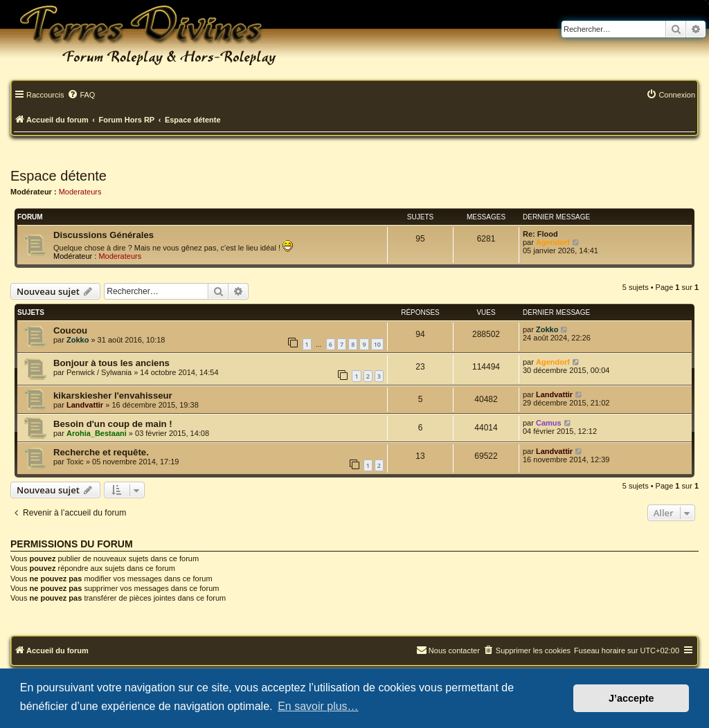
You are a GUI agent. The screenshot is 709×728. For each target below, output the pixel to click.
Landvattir (85, 405)
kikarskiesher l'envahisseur (113, 395)
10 (377, 344)
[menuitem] (81, 95)
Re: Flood (540, 234)
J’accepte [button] (631, 698)
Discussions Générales (104, 235)
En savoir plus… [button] (318, 706)
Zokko (78, 340)
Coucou (70, 330)
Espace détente (59, 176)
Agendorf (553, 242)
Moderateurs (80, 192)
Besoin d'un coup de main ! (113, 424)
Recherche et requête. (101, 452)
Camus (549, 423)
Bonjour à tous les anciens (111, 363)
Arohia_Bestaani (97, 433)
